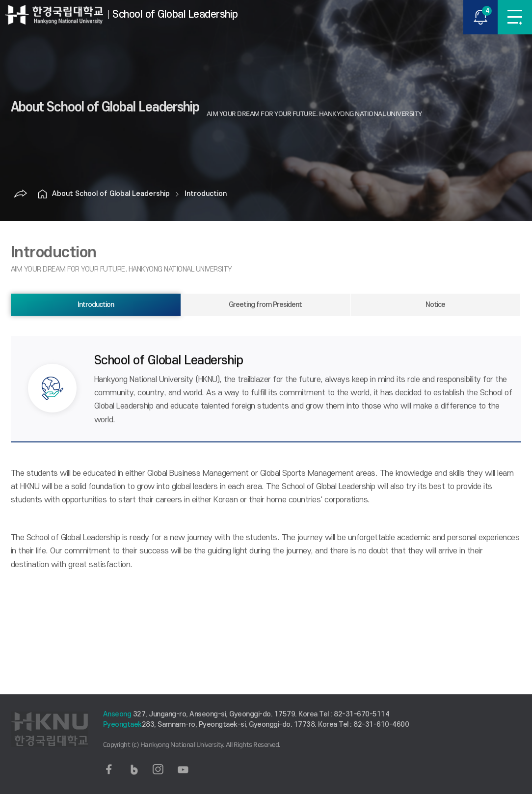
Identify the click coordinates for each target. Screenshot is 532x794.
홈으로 (42, 194)
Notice (435, 305)
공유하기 (20, 194)
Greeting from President (265, 305)
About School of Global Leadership (111, 194)
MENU (515, 17)
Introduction (206, 194)
